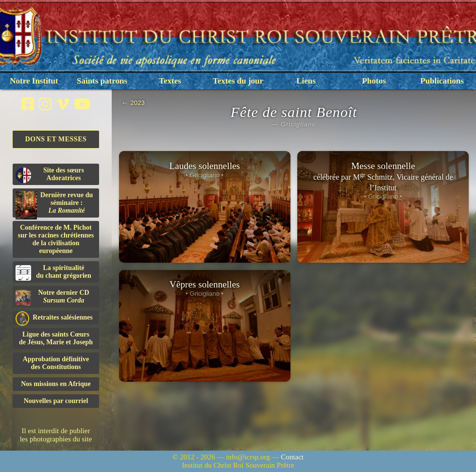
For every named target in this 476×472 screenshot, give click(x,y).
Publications (442, 81)
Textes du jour (238, 81)
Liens (306, 81)
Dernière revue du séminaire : (54, 204)
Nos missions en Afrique (56, 384)
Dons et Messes (56, 139)
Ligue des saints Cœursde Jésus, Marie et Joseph (56, 338)
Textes (170, 81)
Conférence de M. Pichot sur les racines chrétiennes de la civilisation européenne (56, 239)
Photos (374, 81)
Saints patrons (102, 81)
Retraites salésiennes (54, 318)
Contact (292, 457)
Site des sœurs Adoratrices (50, 175)
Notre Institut (34, 81)
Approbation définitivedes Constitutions (56, 363)
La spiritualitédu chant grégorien (53, 272)
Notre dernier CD (52, 297)
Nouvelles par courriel (56, 401)
